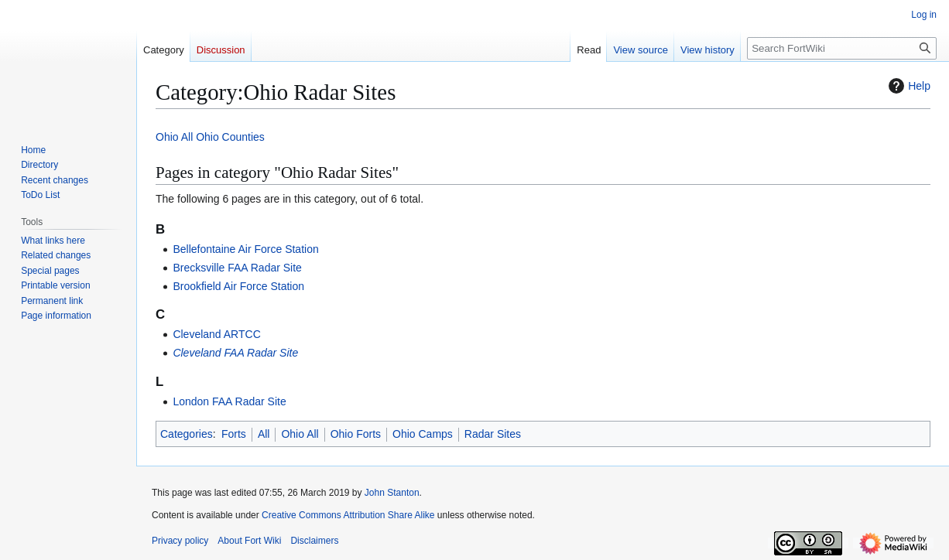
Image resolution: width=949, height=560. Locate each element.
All (264, 434)
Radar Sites (493, 434)
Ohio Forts (356, 434)
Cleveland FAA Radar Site (235, 353)
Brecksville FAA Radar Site (237, 268)
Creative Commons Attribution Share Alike (348, 515)
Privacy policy (180, 541)
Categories (187, 434)
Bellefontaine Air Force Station (245, 249)
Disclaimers (314, 541)
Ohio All (174, 137)
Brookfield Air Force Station (238, 286)
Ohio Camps (423, 434)
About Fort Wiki (249, 541)
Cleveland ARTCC (216, 334)
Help (908, 86)
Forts (234, 434)
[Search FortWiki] (842, 48)
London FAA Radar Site (229, 401)
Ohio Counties (230, 137)
